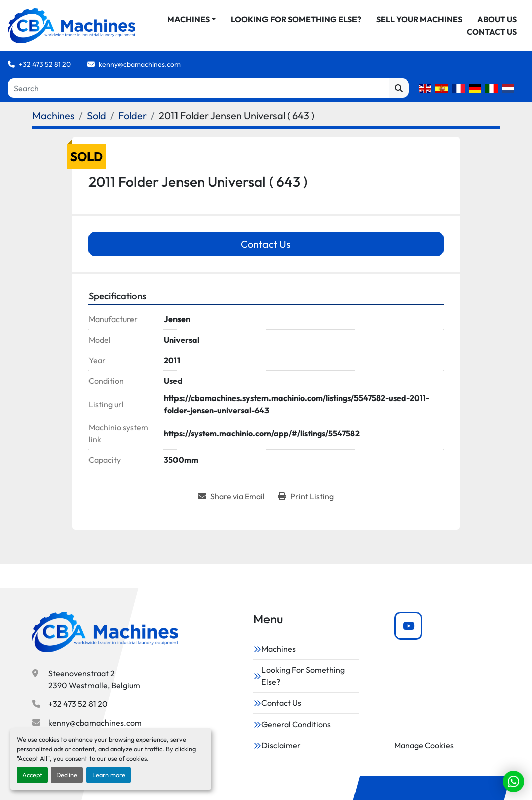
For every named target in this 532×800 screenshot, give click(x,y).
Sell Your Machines (474, 24)
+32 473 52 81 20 (45, 74)
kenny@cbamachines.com (140, 74)
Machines (243, 24)
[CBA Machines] (105, 632)
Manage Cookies (424, 745)
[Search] (198, 98)
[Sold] (97, 126)
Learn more (109, 775)
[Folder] (132, 126)
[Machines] (54, 126)
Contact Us (492, 37)
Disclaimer (281, 745)
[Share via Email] (232, 506)
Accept (32, 775)
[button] (246, 24)
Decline (67, 775)
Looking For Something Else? (351, 24)
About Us (432, 37)
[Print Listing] (306, 506)
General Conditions (296, 724)
